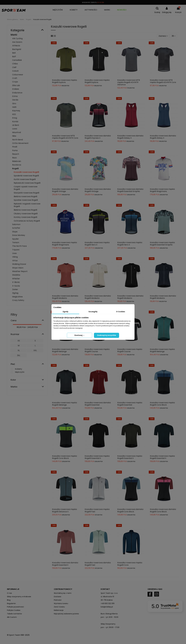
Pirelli (15, 147)
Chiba (15, 64)
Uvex (14, 253)
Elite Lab (16, 85)
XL (19, 350)
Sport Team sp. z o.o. (109, 593)
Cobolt (15, 71)
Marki (14, 35)
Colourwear (18, 75)
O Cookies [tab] (121, 312)
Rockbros (17, 165)
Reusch (16, 154)
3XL (19, 355)
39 (174, 36)
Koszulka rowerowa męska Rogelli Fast (97, 510)
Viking (15, 257)
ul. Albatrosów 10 (107, 597)
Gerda (15, 100)
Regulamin (11, 603)
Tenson (16, 242)
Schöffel (16, 228)
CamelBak (17, 60)
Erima (15, 96)
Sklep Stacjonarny (108, 624)
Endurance (17, 93)
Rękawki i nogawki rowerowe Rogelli (27, 205)
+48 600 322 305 (108, 603)
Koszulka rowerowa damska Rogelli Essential (98, 404)
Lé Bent (16, 125)
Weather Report (20, 271)
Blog (9, 600)
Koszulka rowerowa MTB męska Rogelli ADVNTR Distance (129, 82)
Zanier (15, 289)
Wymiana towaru (61, 603)
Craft (15, 78)
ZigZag (15, 293)
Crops (15, 82)
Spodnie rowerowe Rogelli (26, 200)
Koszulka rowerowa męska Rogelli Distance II (64, 510)
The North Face (19, 246)
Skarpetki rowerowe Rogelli (26, 193)
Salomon (16, 224)
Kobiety (19, 369)
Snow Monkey (19, 235)
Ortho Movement (20, 143)
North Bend (17, 140)
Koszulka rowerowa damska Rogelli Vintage (65, 190)
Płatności (58, 600)
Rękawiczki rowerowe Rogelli (27, 183)
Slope (15, 232)
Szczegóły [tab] (93, 312)
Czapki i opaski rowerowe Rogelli (26, 188)
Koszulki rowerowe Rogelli (26, 172)
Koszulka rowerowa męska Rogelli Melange (162, 350)
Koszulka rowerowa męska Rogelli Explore (64, 81)
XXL (35, 350)
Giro (14, 103)
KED (14, 114)
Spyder (16, 239)
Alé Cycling (17, 38)
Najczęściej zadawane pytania (66, 614)
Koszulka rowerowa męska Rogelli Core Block (162, 404)
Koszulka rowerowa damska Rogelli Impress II (98, 137)
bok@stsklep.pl (107, 607)
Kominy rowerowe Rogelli (25, 217)
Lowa (15, 129)
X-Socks (16, 286)
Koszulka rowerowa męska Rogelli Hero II (97, 244)
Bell (14, 53)
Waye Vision (18, 268)
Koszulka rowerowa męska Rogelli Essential (130, 404)
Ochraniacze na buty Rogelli (27, 221)
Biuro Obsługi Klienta (109, 614)
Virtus (15, 261)
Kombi (15, 122)
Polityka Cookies (14, 610)
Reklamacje (59, 610)
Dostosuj (80, 335)
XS (19, 341)
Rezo (14, 158)
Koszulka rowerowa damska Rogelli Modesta (65, 297)
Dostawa (57, 597)
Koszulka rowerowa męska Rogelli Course (97, 350)
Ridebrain (17, 161)
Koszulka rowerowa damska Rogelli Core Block (130, 510)
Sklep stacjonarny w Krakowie (19, 597)
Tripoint (16, 250)
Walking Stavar (19, 264)
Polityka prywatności (15, 607)
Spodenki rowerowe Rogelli (26, 176)
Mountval (17, 132)
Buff (14, 57)
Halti (14, 107)
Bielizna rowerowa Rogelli (25, 196)
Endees (16, 89)
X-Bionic (16, 282)
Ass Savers (17, 42)
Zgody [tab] (65, 312)
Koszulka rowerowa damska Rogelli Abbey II (130, 137)
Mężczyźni (20, 372)
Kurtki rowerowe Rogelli (25, 179)
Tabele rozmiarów (14, 614)
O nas (9, 593)
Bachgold (17, 49)
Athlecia (16, 46)
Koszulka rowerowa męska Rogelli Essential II (97, 457)
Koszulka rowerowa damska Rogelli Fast (98, 564)
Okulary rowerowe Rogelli (26, 214)
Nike (14, 136)
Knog (15, 118)
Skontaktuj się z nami (63, 593)
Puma (15, 150)
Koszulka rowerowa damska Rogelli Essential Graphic (130, 190)
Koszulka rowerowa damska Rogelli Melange (65, 350)
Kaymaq (16, 111)
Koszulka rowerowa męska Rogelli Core (130, 564)
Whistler (16, 279)
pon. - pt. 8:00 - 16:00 (109, 617)
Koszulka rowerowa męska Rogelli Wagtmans (162, 190)
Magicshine (17, 297)
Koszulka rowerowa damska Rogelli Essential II (65, 564)
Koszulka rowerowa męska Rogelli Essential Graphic (162, 244)
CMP (14, 67)
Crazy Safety (18, 300)
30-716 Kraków (107, 600)
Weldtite (16, 275)
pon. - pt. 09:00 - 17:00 (110, 627)
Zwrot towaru (59, 607)
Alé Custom (12, 617)
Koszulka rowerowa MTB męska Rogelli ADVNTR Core (163, 81)
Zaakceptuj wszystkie (107, 335)
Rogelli (15, 169)
